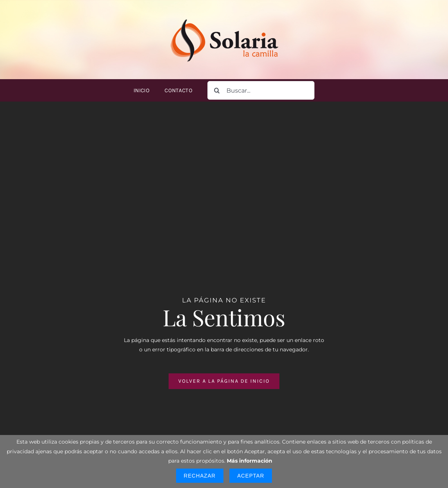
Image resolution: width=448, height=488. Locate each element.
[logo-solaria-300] (224, 18)
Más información (250, 461)
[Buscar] (217, 90)
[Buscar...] (261, 90)
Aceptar (251, 476)
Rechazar (200, 476)
